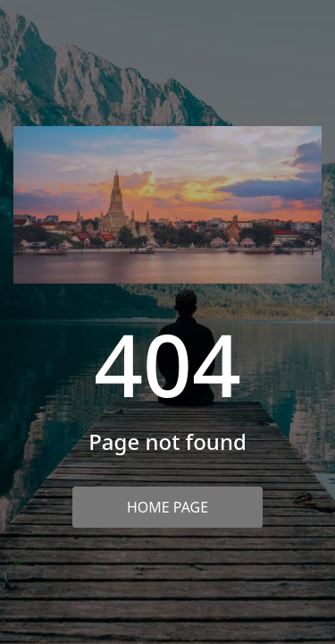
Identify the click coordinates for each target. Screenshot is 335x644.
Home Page (167, 507)
